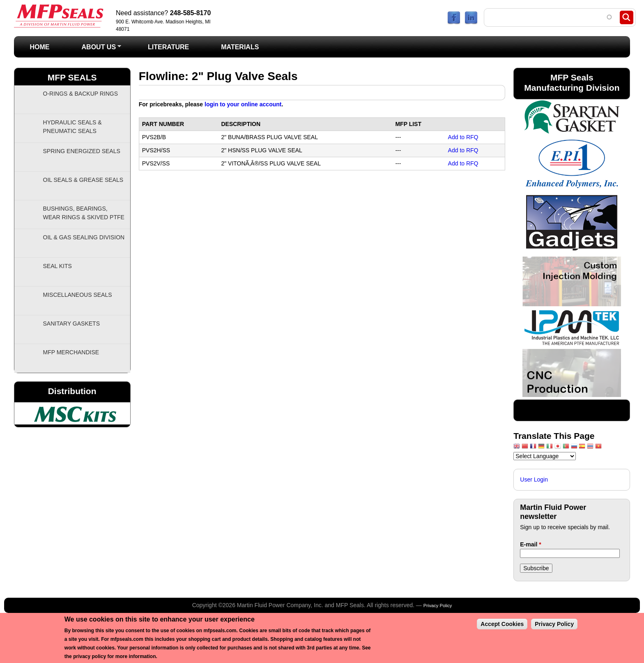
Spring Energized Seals (82, 151)
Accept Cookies (502, 624)
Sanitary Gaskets (72, 323)
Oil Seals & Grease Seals (83, 180)
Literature (168, 47)
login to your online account (243, 104)
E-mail (530, 544)
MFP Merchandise (71, 352)
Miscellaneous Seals (78, 295)
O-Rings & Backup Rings (81, 94)
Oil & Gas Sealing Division (84, 237)
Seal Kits (57, 266)
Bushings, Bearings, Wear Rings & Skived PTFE (84, 213)
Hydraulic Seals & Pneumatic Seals (72, 127)
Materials (240, 47)
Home (40, 47)
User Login (534, 479)
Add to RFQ (463, 137)
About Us (94, 49)
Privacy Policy (438, 606)
